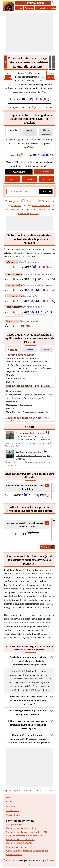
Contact (10, 801)
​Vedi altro (48, 547)
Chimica (29, 8)
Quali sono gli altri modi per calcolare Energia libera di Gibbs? (28, 713)
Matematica (42, 8)
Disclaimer (11, 806)
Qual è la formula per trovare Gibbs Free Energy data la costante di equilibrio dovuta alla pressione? (28, 661)
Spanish (18, 791)
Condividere (46, 179)
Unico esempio (46, 132)
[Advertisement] (30, 33)
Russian (48, 791)
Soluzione (44, 171)
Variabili (13, 350)
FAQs (43, 92)
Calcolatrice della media (18, 832)
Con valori (13, 130)
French (28, 791)
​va (47, 485)
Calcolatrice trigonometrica (19, 851)
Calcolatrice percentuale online (21, 828)
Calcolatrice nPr (40, 851)
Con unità (29, 130)
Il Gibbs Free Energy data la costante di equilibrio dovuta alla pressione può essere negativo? (28, 725)
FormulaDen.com (33, 3)
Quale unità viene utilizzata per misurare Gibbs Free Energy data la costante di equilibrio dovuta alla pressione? (29, 739)
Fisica (19, 8)
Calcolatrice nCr (14, 855)
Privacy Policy (13, 815)
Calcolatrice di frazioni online (20, 839)
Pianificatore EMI (38, 832)
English (7, 791)
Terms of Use (13, 810)
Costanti (29, 350)
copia (8, 77)
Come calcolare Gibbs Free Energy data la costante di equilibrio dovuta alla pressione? (28, 700)
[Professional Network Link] (36, 433)
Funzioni (46, 350)
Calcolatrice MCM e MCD (19, 843)
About (9, 797)
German (37, 791)
